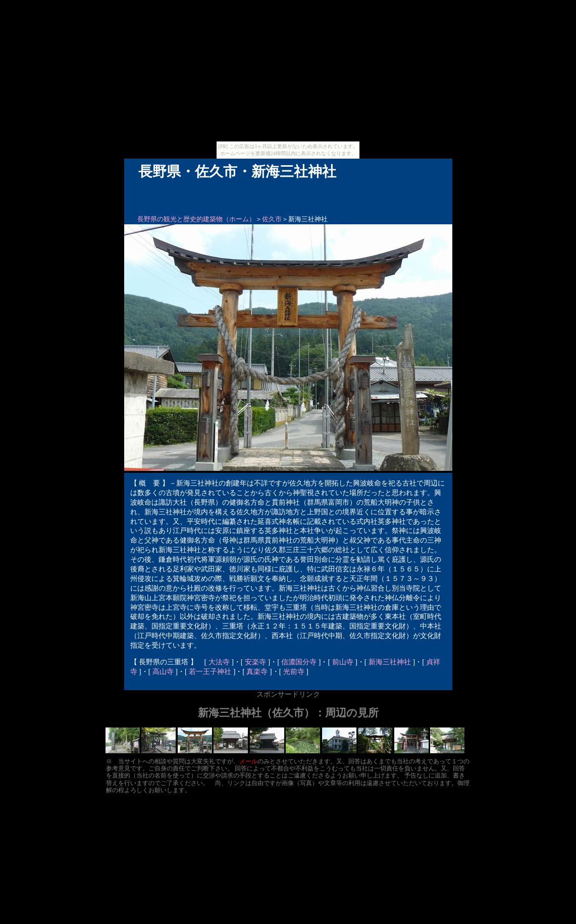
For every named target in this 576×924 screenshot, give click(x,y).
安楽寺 (255, 662)
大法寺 (219, 662)
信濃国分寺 (299, 662)
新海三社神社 (390, 662)
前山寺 (343, 662)
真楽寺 (257, 672)
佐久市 (272, 219)
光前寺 (294, 672)
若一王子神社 (210, 672)
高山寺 (163, 672)
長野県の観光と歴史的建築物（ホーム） (196, 219)
